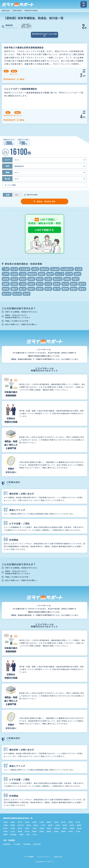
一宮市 (6, 269)
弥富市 (14, 279)
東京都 (13, 825)
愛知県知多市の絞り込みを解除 (44, 35)
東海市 (76, 279)
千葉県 (5, 825)
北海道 (5, 822)
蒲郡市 (14, 289)
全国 (28, 834)
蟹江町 (23, 289)
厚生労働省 (27, 844)
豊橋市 (74, 289)
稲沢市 (82, 284)
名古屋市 (55, 269)
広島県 (5, 831)
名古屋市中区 (67, 269)
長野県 (65, 825)
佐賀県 (56, 831)
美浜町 (6, 289)
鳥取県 (65, 828)
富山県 (36, 825)
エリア (7, 160)
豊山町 (48, 289)
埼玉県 (78, 822)
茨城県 (56, 822)
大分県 (78, 831)
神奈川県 (21, 825)
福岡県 (49, 831)
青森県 (13, 822)
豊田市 (82, 289)
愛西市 (23, 279)
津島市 (31, 284)
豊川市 (57, 289)
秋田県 (34, 822)
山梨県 (58, 825)
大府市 (6, 274)
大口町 (79, 269)
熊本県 (71, 831)
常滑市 (77, 274)
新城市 (40, 279)
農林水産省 (37, 844)
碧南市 (74, 284)
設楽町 (40, 289)
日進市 (48, 279)
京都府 (27, 828)
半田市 (35, 269)
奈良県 (49, 828)
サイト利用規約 (29, 857)
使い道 (7, 179)
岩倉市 (50, 274)
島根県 (72, 828)
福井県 (50, 825)
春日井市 (58, 279)
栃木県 (63, 822)
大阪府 (34, 828)
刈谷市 (14, 269)
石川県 (43, 825)
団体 (17, 195)
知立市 (65, 284)
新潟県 (29, 825)
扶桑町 (31, 279)
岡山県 (79, 828)
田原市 (57, 284)
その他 (34, 834)
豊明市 (65, 289)
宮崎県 (5, 834)
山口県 (13, 831)
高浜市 (26, 294)
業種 (7, 172)
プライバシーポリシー (44, 857)
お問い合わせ (58, 857)
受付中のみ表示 (32, 195)
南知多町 (44, 269)
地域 (7, 166)
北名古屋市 (25, 269)
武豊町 (14, 284)
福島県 (49, 822)
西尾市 (31, 289)
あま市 (69, 274)
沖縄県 (21, 834)
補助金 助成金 (6, 10)
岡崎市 (42, 274)
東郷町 (6, 284)
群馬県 (71, 822)
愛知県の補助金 (17, 10)
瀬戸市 (40, 284)
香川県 (27, 831)
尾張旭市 (32, 274)
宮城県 (27, 822)
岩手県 (20, 822)
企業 (8, 195)
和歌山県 (57, 828)
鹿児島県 (13, 834)
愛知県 (5, 828)
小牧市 (23, 274)
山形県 (42, 822)
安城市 (14, 274)
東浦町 (67, 279)
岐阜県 (72, 825)
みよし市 (60, 274)
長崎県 (63, 831)
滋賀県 (20, 828)
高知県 (42, 831)
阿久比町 (17, 294)
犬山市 (48, 284)
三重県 (13, 828)
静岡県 (79, 825)
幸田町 (6, 279)
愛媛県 (34, 831)
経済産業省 (7, 844)
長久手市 (7, 294)
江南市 (23, 284)
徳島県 (20, 831)
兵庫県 (42, 828)
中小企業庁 (17, 844)
